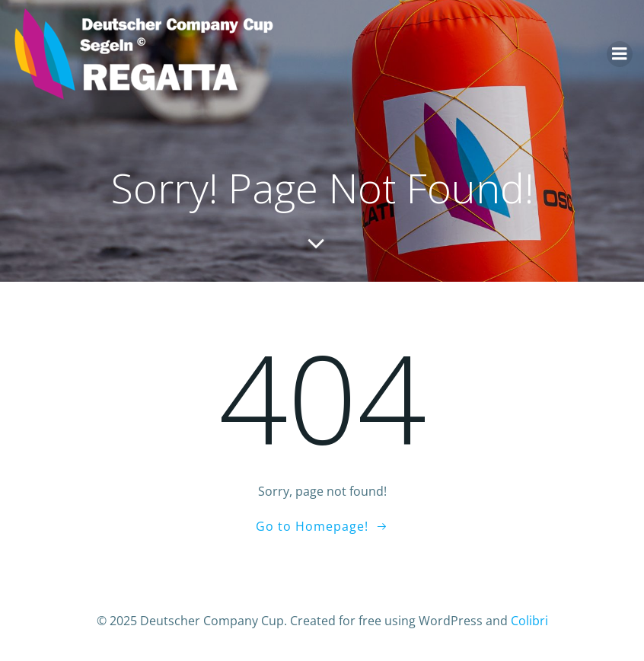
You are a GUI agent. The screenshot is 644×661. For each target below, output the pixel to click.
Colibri (529, 621)
